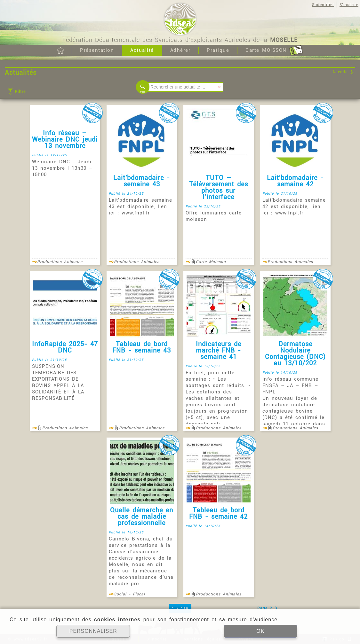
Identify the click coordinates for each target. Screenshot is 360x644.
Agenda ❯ (343, 72)
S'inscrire (349, 5)
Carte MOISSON (274, 50)
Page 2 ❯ (268, 608)
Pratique (218, 50)
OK (260, 631)
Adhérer (180, 50)
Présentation (97, 50)
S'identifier (323, 5)
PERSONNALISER (93, 631)
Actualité (142, 50)
